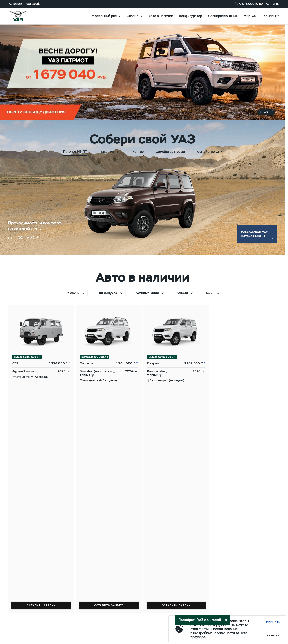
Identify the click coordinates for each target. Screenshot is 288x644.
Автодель (15, 4)
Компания (271, 16)
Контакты (273, 4)
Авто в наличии (161, 16)
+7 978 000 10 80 (251, 4)
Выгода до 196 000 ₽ (94, 357)
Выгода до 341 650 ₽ (26, 357)
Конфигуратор (191, 16)
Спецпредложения (223, 16)
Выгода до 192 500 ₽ (161, 357)
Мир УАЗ (250, 16)
